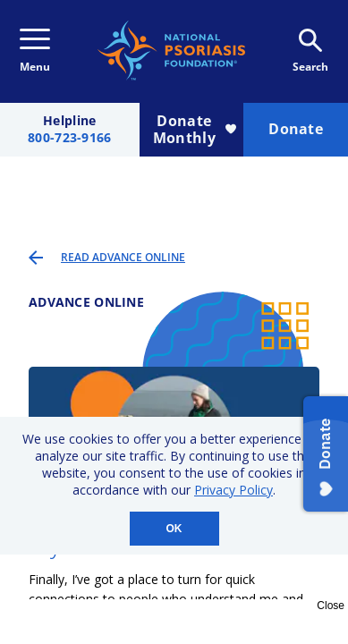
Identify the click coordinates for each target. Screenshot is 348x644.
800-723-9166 (69, 138)
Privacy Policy (233, 490)
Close (331, 606)
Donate (296, 129)
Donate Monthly (195, 129)
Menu (35, 51)
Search (310, 51)
